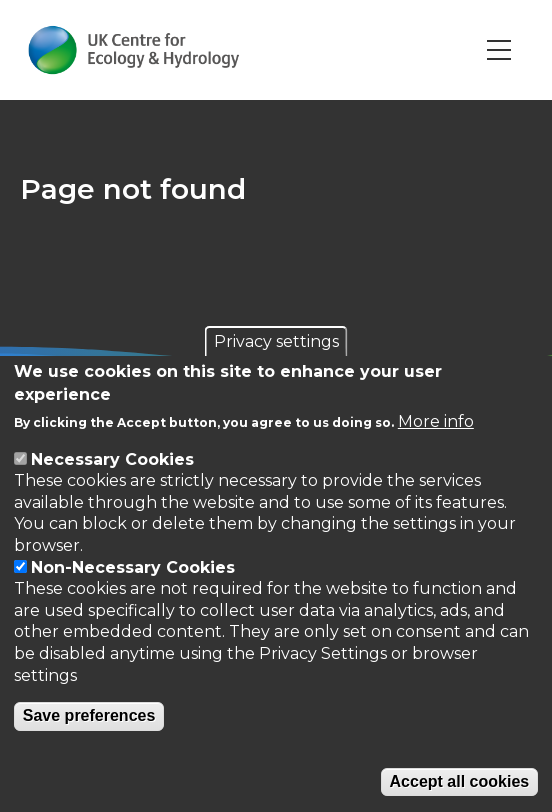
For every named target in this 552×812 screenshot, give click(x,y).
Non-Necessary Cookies (133, 567)
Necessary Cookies (112, 459)
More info (436, 421)
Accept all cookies (460, 781)
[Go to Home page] (133, 50)
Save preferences (89, 715)
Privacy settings (276, 341)
